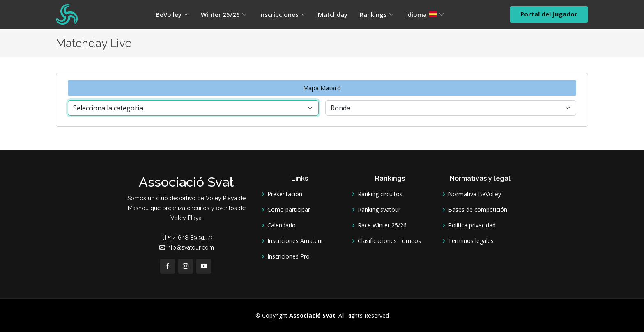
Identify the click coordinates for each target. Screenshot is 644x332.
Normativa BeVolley (475, 194)
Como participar (289, 210)
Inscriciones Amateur (295, 241)
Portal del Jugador (549, 14)
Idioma (425, 14)
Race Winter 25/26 (382, 225)
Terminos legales (471, 241)
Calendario (282, 225)
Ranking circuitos (380, 194)
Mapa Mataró (322, 88)
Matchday (333, 14)
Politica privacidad (472, 225)
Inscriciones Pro (289, 256)
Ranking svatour (379, 210)
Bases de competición (478, 210)
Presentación (285, 194)
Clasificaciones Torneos (389, 241)
